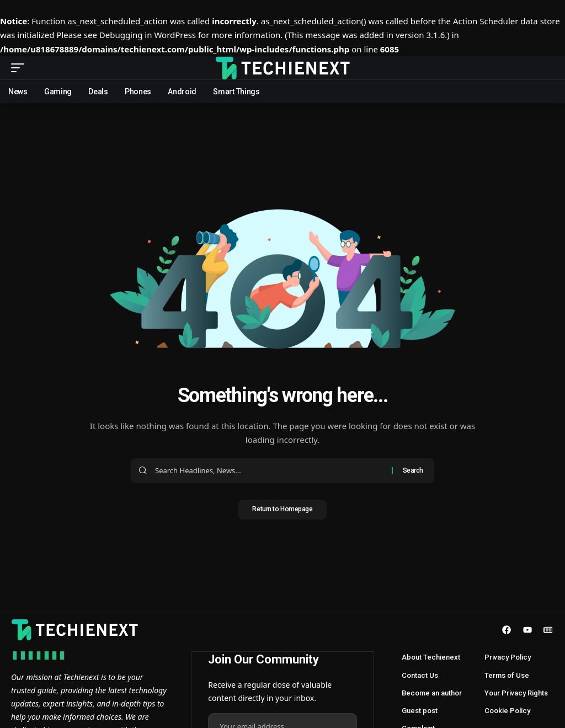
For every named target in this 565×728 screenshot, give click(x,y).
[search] (546, 68)
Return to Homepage (282, 510)
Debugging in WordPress (148, 35)
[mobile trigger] (20, 68)
